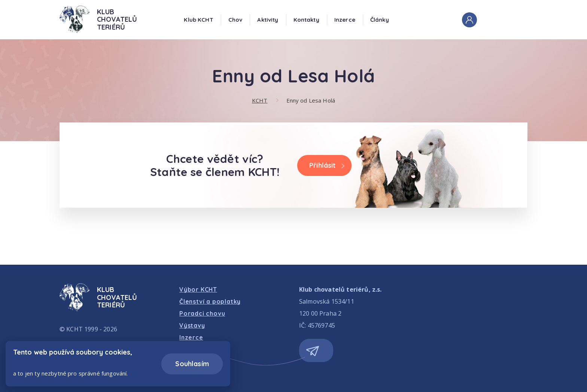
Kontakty (306, 20)
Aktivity (268, 20)
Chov (235, 20)
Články (380, 20)
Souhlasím (192, 364)
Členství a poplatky (210, 301)
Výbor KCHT (198, 289)
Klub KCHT (198, 20)
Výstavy (192, 325)
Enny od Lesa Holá (311, 100)
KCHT (260, 100)
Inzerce (345, 20)
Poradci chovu (202, 313)
